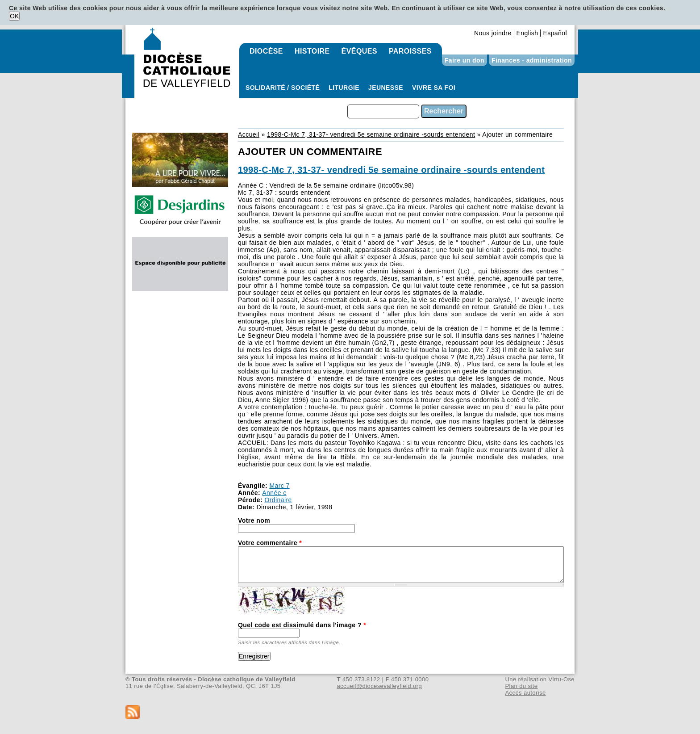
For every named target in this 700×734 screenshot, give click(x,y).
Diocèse (266, 51)
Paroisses (410, 51)
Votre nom (254, 520)
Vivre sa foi (434, 88)
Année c (274, 493)
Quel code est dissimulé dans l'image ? (302, 625)
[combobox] (383, 111)
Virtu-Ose (562, 679)
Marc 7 (279, 486)
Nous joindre (493, 33)
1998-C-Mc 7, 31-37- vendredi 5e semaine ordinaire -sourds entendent (371, 134)
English (527, 33)
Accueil (249, 134)
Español (555, 33)
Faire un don (465, 60)
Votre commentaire (270, 543)
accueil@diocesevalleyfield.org (380, 686)
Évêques (359, 51)
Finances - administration (532, 60)
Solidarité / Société (283, 88)
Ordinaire (278, 500)
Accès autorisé (525, 693)
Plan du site (521, 686)
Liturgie (344, 88)
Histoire (312, 51)
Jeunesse (386, 88)
